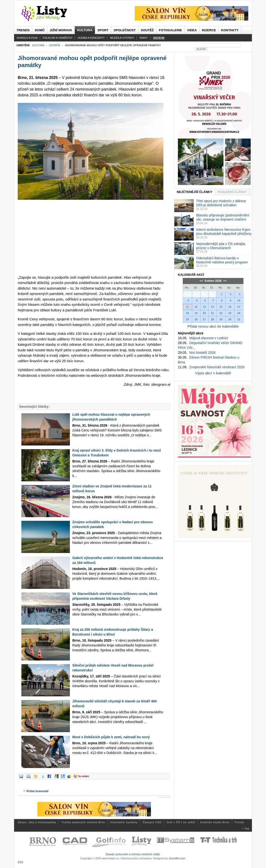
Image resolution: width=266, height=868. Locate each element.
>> (224, 281)
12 (196, 307)
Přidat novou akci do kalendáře (213, 326)
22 (221, 313)
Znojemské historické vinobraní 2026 (217, 367)
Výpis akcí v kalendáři (213, 373)
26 (196, 319)
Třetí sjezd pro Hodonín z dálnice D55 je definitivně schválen (221, 203)
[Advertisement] (94, 237)
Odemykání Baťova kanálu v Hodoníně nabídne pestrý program (222, 260)
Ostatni (55, 45)
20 (204, 313)
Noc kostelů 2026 (202, 353)
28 (212, 319)
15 (221, 307)
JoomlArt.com (177, 858)
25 (187, 319)
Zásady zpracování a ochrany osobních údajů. (133, 854)
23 (230, 313)
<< (202, 281)
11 (187, 307)
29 (221, 319)
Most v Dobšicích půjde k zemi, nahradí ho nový (111, 737)
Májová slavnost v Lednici (209, 338)
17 (239, 307)
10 (239, 300)
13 (204, 307)
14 (212, 307)
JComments (165, 797)
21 (212, 313)
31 (239, 319)
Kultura (38, 45)
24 (239, 313)
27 (204, 319)
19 (196, 313)
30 (230, 319)
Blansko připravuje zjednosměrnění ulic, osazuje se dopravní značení (223, 217)
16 (230, 307)
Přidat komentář (37, 791)
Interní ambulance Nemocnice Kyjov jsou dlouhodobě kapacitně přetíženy (224, 232)
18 (187, 313)
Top (247, 829)
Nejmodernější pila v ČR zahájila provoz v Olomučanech (221, 246)
